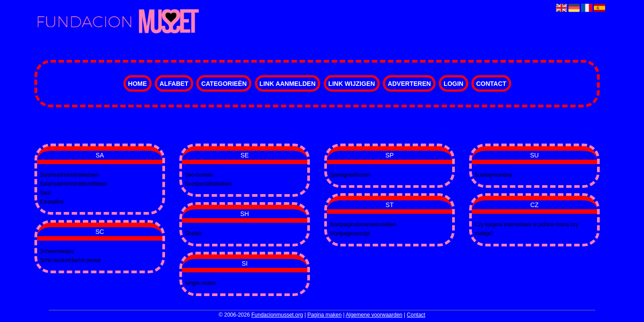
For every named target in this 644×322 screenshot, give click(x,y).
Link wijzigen (352, 84)
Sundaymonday (493, 175)
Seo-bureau (199, 175)
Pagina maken (324, 315)
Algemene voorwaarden (374, 315)
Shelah (193, 233)
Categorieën (224, 84)
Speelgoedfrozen (350, 175)
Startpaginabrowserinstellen (363, 225)
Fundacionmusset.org (277, 315)
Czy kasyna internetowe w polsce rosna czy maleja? (526, 229)
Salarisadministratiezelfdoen (73, 184)
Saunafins (52, 202)
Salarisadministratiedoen (69, 175)
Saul (45, 193)
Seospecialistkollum (208, 184)
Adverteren (409, 84)
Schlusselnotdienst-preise (70, 260)
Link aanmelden (287, 84)
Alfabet (174, 84)
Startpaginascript (350, 233)
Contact (491, 84)
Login (453, 84)
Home (137, 84)
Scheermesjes (57, 251)
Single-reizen (200, 283)
